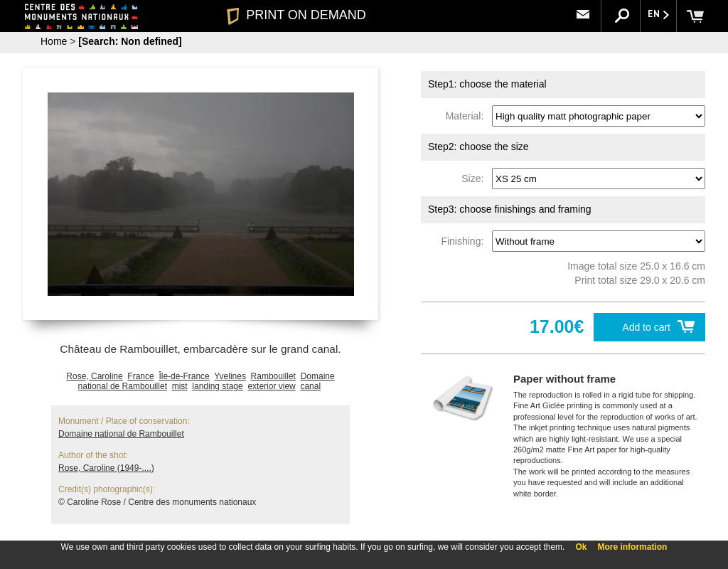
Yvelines (230, 376)
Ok (581, 547)
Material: (467, 116)
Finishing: (465, 241)
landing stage (217, 386)
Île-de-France (184, 376)
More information (632, 547)
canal (310, 386)
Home (54, 41)
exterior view (271, 386)
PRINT (296, 15)
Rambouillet (273, 376)
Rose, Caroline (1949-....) (106, 468)
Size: (475, 179)
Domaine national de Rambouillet (121, 434)
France (140, 376)
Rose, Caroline (94, 376)
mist (180, 386)
